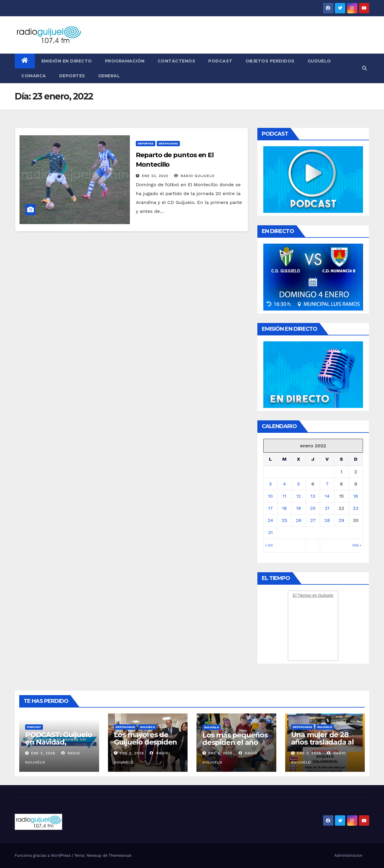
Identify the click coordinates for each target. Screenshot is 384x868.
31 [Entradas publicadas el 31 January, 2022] (270, 532)
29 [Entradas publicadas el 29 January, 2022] (341, 520)
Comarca (34, 76)
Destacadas (168, 143)
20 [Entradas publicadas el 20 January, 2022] (313, 508)
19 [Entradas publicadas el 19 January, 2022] (299, 508)
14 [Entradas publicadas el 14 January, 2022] (327, 496)
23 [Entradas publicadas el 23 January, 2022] (356, 508)
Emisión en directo (67, 61)
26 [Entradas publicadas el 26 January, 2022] (299, 520)
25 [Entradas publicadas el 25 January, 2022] (284, 520)
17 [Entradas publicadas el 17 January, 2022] (270, 508)
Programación (125, 61)
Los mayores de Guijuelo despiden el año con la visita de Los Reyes (146, 746)
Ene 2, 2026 (43, 753)
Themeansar (120, 855)
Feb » (357, 545)
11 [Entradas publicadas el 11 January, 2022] (284, 496)
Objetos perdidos (270, 61)
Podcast (220, 61)
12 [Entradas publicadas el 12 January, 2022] (299, 496)
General (109, 76)
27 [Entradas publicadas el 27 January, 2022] (313, 520)
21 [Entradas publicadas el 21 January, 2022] (327, 508)
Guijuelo (319, 61)
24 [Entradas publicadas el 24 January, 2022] (271, 520)
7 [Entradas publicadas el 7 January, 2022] (327, 484)
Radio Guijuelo (195, 176)
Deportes (72, 76)
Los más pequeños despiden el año (235, 739)
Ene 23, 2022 (155, 176)
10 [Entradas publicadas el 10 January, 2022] (270, 496)
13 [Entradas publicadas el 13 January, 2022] (313, 496)
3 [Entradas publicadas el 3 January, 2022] (270, 484)
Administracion (348, 855)
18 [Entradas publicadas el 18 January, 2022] (284, 508)
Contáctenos (177, 61)
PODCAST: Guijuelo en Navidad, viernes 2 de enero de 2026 (59, 746)
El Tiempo (302, 595)
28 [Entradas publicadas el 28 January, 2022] (327, 520)
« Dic (269, 545)
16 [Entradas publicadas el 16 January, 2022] (356, 496)
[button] (364, 68)
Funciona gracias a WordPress (43, 855)
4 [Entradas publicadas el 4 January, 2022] (285, 484)
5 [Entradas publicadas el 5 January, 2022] (299, 484)
